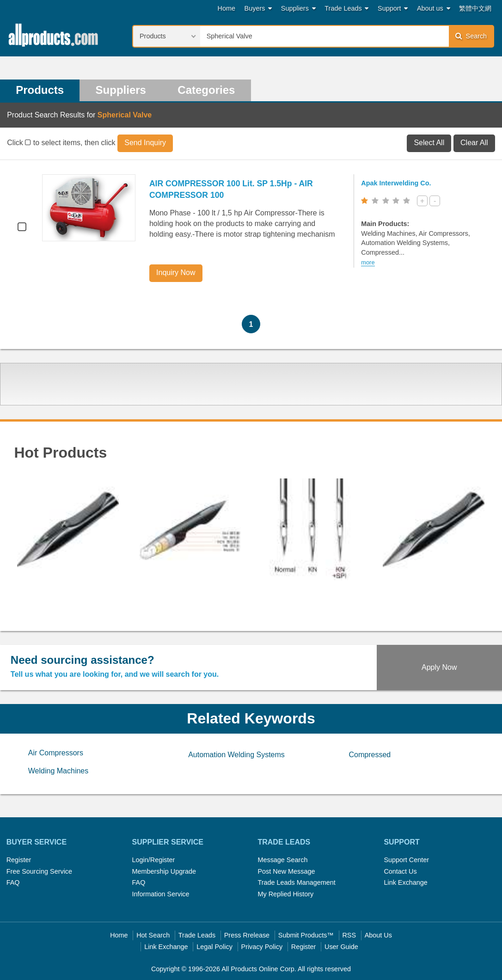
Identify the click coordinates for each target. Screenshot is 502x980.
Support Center (406, 860)
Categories (206, 90)
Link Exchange (405, 882)
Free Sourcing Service (39, 871)
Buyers (258, 9)
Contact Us (400, 871)
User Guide (341, 947)
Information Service (161, 894)
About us (434, 9)
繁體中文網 (475, 8)
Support (393, 9)
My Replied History (285, 894)
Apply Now (439, 667)
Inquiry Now (176, 273)
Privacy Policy (262, 947)
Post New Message (286, 871)
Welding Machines (58, 771)
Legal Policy (214, 947)
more (368, 262)
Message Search (282, 860)
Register (19, 860)
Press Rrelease (247, 935)
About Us (378, 935)
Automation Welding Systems (236, 755)
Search (471, 36)
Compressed (370, 755)
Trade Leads (346, 9)
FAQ (13, 882)
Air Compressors (56, 753)
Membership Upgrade (164, 871)
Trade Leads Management (296, 882)
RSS (349, 935)
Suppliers (298, 9)
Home (227, 8)
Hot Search (153, 935)
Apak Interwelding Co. (396, 183)
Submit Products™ (306, 935)
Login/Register (154, 860)
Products (40, 90)
